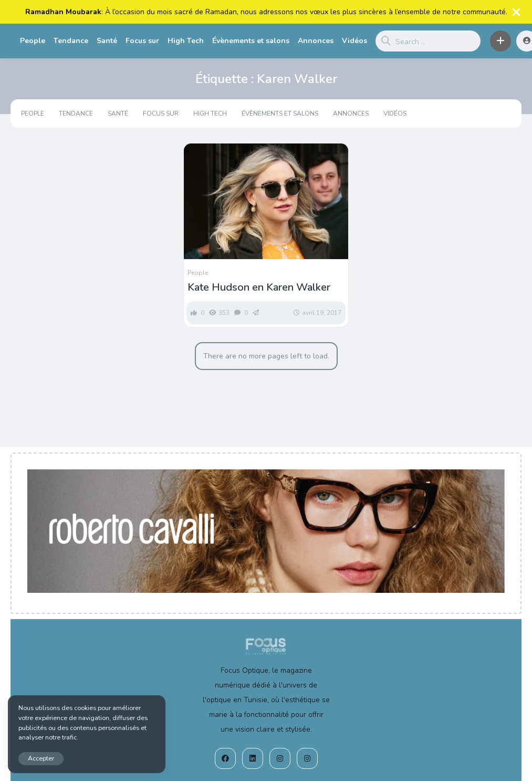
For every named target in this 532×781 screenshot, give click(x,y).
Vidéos (354, 41)
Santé (107, 41)
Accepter (41, 758)
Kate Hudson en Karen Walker (259, 287)
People (33, 41)
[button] (500, 41)
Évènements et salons (251, 41)
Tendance (71, 41)
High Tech (186, 41)
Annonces (316, 41)
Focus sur (142, 41)
